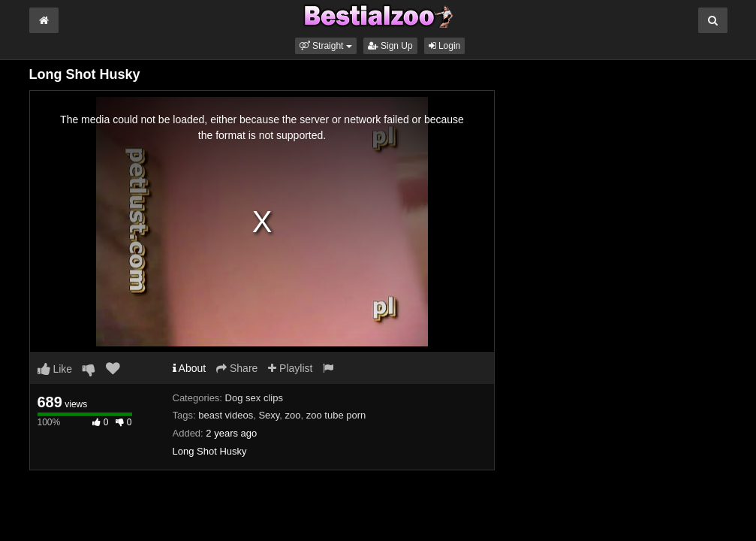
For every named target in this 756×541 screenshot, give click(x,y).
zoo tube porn (336, 415)
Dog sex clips (254, 398)
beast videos (226, 415)
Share (237, 368)
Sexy (269, 415)
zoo (293, 415)
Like (55, 369)
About (190, 368)
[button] (326, 46)
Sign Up (390, 46)
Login (445, 46)
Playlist (290, 368)
